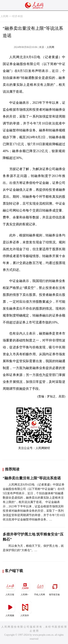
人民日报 (10, 588)
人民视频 (10, 609)
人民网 (4, 16)
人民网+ (25, 588)
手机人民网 (40, 588)
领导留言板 (55, 588)
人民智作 (25, 609)
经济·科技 (18, 16)
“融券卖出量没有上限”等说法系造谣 (32, 478)
